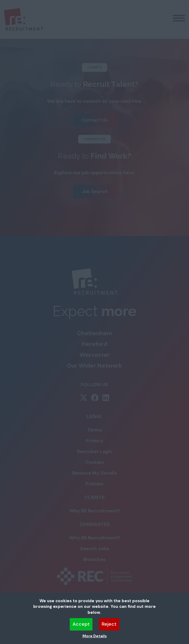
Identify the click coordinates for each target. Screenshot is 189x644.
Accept (81, 624)
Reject (109, 624)
